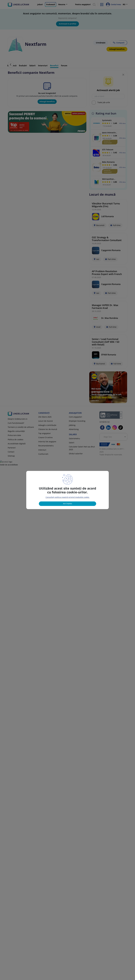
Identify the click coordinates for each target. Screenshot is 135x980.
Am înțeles (68, 504)
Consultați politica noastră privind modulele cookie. (68, 497)
